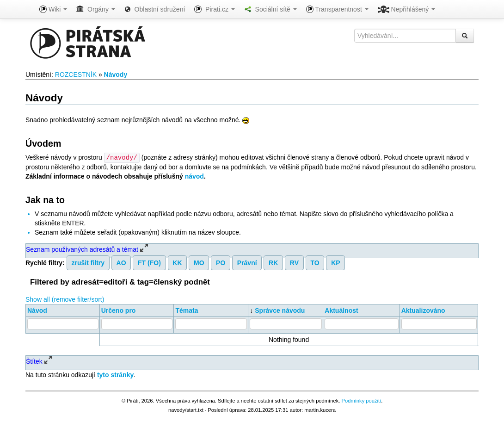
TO (315, 262)
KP (335, 262)
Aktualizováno (423, 310)
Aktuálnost (341, 310)
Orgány (96, 9)
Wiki (53, 9)
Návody (116, 74)
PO (221, 262)
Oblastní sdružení (155, 9)
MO (199, 262)
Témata (187, 310)
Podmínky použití (361, 400)
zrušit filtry (88, 262)
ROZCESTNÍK (76, 74)
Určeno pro (119, 310)
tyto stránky (115, 374)
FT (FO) (149, 262)
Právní (247, 262)
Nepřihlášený (407, 9)
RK (273, 262)
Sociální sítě (270, 9)
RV (294, 262)
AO (121, 262)
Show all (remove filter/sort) (65, 299)
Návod (37, 310)
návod (194, 176)
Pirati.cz (214, 9)
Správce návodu (280, 310)
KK (177, 262)
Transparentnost (337, 9)
